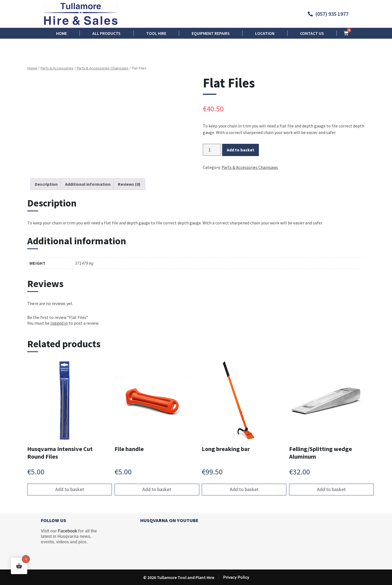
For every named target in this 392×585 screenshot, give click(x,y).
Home (62, 33)
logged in (59, 323)
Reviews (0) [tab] (129, 184)
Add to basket (241, 150)
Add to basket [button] (70, 489)
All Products (106, 33)
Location (265, 33)
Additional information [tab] (88, 184)
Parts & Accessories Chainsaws (102, 68)
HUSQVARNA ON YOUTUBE (169, 520)
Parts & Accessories (57, 68)
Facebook (68, 531)
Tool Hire (156, 33)
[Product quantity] (212, 150)
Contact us (312, 33)
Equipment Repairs (211, 33)
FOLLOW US (53, 520)
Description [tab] (46, 184)
